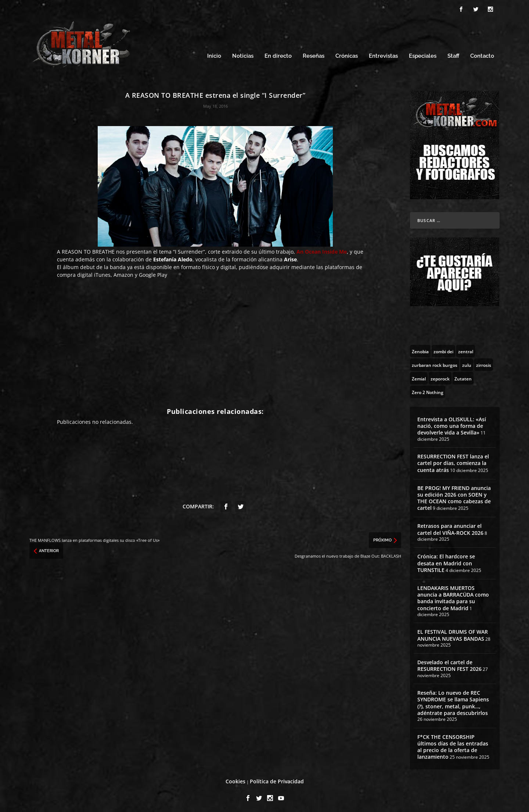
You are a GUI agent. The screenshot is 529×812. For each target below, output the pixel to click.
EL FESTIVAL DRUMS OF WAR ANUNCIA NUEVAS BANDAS (453, 633)
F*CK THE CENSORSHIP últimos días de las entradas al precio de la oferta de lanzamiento (453, 745)
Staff (453, 54)
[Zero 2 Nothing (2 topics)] (428, 390)
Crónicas (347, 54)
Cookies (235, 779)
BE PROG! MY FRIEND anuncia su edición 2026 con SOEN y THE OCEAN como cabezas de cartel (454, 496)
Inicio (214, 54)
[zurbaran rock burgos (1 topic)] (435, 362)
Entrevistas (383, 54)
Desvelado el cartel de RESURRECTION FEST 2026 (449, 664)
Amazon (123, 273)
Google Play (153, 273)
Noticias (243, 54)
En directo (278, 54)
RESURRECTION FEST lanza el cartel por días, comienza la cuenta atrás (453, 461)
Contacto (482, 54)
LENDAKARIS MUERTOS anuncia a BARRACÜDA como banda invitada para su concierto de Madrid (453, 596)
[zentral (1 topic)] (466, 349)
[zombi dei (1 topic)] (443, 349)
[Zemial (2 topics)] (419, 376)
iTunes (102, 273)
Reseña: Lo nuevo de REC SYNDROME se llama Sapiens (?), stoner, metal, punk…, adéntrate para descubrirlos (453, 701)
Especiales (423, 54)
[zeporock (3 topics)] (440, 376)
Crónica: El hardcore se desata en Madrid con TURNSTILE (446, 561)
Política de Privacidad (277, 779)
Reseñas (314, 54)
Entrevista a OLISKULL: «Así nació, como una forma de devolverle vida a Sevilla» (452, 424)
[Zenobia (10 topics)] (420, 349)
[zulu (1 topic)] (467, 362)
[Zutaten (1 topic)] (463, 376)
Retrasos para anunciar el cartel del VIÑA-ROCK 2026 (450, 527)
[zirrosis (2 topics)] (484, 362)
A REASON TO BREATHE (86, 250)
